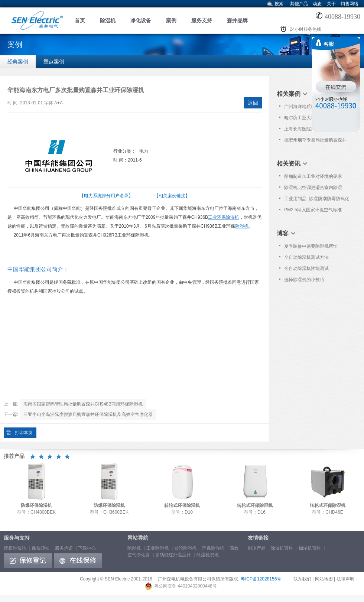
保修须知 (40, 548)
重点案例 (54, 62)
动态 (317, 4)
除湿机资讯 (208, 555)
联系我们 (302, 579)
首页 (80, 20)
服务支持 (202, 20)
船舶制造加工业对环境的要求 (313, 176)
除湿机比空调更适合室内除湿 (313, 188)
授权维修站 (15, 548)
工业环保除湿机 (224, 217)
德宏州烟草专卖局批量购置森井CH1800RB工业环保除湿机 (315, 141)
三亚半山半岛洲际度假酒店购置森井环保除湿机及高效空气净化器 (88, 414)
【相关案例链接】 (172, 196)
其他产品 (299, 4)
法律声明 (345, 579)
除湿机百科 (282, 548)
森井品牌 (237, 20)
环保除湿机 (213, 548)
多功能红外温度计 (173, 555)
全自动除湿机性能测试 (306, 269)
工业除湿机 (157, 548)
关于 (331, 4)
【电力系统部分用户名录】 (106, 196)
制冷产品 (257, 548)
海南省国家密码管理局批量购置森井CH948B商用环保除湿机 (83, 404)
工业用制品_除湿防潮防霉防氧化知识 (317, 200)
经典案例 (18, 62)
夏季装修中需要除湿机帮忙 (311, 246)
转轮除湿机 (185, 548)
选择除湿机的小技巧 (304, 280)
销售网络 (350, 4)
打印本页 (24, 433)
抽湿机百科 (310, 548)
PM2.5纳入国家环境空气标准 (313, 210)
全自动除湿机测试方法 (306, 257)
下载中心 (87, 548)
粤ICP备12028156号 (261, 579)
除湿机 (108, 20)
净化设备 (141, 20)
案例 (171, 20)
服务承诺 (64, 548)
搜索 (279, 4)
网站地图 (324, 579)
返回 (253, 103)
